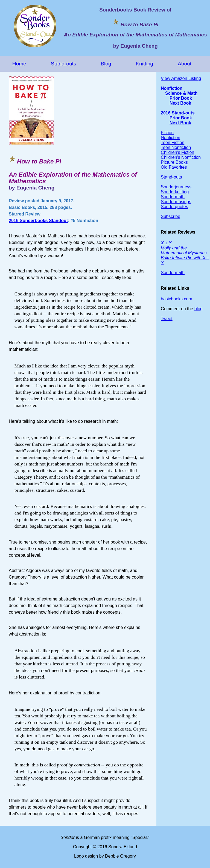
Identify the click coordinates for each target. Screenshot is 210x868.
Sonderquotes (174, 207)
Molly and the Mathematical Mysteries (184, 250)
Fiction (167, 133)
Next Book (180, 103)
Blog (106, 64)
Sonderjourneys (176, 187)
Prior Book (181, 98)
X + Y (166, 243)
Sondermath (173, 197)
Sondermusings (176, 202)
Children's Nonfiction (181, 157)
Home (19, 64)
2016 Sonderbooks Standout (38, 221)
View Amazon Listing (181, 78)
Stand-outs (64, 64)
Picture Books (174, 162)
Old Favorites (174, 167)
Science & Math (181, 93)
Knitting (144, 64)
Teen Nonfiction (176, 147)
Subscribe (170, 216)
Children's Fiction (177, 152)
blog (199, 309)
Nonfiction (172, 88)
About (185, 64)
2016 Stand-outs (178, 113)
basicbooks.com (177, 299)
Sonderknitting (175, 192)
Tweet (167, 319)
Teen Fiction (173, 143)
